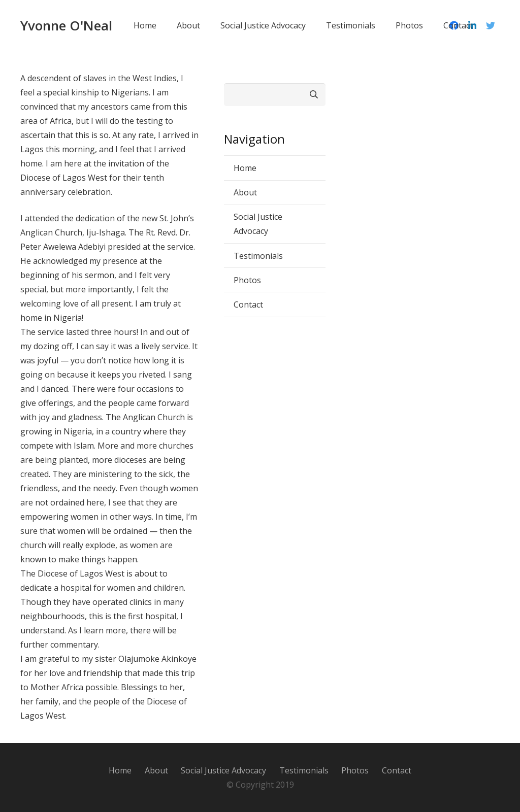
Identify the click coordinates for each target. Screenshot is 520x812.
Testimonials (258, 256)
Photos (247, 280)
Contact (248, 304)
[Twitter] (491, 25)
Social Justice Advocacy (258, 224)
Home (245, 168)
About (245, 192)
